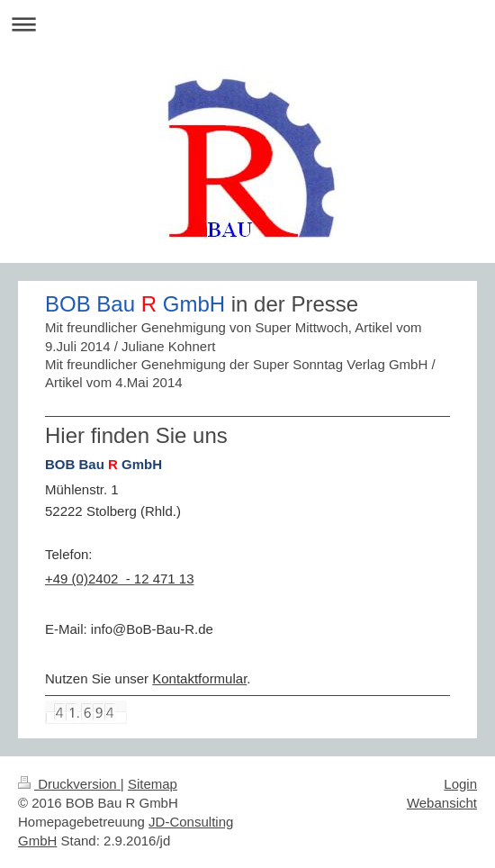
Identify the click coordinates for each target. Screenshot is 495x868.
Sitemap (153, 784)
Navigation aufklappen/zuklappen (247, 24)
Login (460, 784)
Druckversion (69, 784)
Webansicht (442, 803)
